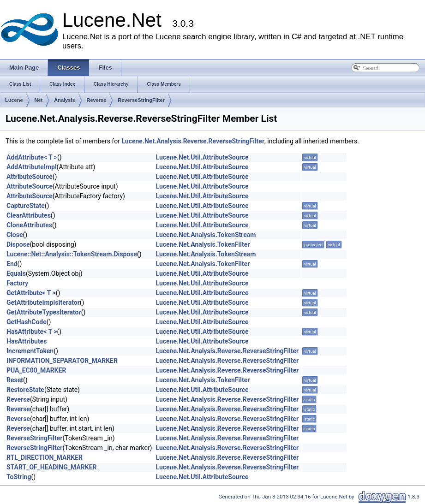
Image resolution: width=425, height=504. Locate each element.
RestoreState (25, 390)
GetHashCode (27, 322)
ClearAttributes (29, 215)
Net (39, 100)
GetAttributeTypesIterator (44, 312)
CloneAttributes (29, 225)
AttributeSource (30, 177)
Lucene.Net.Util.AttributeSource (202, 157)
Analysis (64, 100)
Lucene (14, 100)
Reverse (97, 100)
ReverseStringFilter (141, 100)
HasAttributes (27, 341)
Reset (15, 380)
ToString (19, 477)
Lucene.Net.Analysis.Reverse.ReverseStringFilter (193, 141)
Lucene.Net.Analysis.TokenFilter (203, 244)
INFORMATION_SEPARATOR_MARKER (62, 361)
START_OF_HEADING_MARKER (52, 467)
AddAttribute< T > (32, 157)
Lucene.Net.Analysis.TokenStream (206, 235)
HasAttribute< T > (32, 332)
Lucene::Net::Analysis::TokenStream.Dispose (72, 254)
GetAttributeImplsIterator (43, 302)
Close (15, 235)
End (12, 264)
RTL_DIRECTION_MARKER (45, 457)
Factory (17, 283)
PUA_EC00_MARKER (36, 370)
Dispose (18, 244)
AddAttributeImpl (32, 167)
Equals (16, 273)
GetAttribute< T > (31, 293)
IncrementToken (30, 351)
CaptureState (26, 206)
